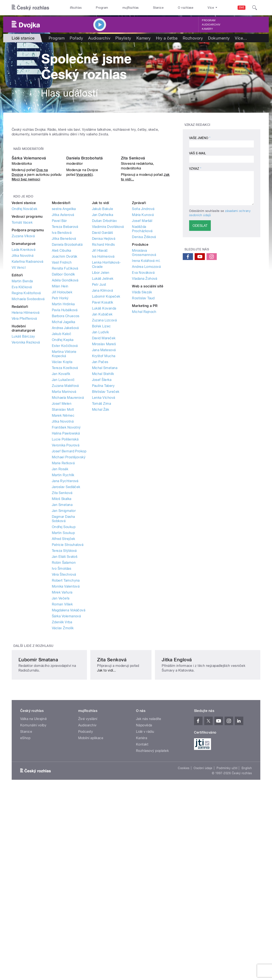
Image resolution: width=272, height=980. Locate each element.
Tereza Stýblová (64, 655)
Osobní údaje (203, 923)
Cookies (184, 923)
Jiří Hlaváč (100, 355)
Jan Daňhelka (103, 319)
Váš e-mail (198, 153)
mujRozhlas (131, 8)
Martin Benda (22, 386)
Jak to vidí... (155, 816)
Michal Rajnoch (144, 416)
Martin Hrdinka (63, 409)
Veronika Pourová (66, 550)
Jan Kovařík (61, 478)
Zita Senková (133, 263)
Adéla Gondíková (65, 385)
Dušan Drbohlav (105, 325)
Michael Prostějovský (69, 562)
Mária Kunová (143, 319)
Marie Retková (63, 568)
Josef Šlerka (102, 484)
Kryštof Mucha (104, 461)
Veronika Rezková (26, 447)
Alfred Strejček (64, 643)
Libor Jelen (101, 377)
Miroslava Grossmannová (144, 357)
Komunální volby (33, 880)
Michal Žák (101, 514)
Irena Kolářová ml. (146, 365)
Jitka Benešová (64, 343)
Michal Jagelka (64, 427)
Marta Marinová (64, 496)
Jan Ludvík (101, 437)
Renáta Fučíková (65, 373)
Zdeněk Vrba (62, 727)
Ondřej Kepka (63, 444)
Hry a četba (167, 38)
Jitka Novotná (23, 360)
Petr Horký (60, 403)
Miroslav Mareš (104, 449)
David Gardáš (103, 337)
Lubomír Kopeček (106, 401)
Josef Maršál (142, 325)
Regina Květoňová (26, 398)
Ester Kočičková (65, 450)
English (247, 923)
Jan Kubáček (102, 419)
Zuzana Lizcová (104, 425)
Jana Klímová (103, 395)
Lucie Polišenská (65, 544)
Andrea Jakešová (65, 432)
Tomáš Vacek (22, 327)
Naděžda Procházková (142, 333)
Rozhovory (193, 38)
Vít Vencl (19, 372)
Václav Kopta (62, 467)
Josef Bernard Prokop (69, 556)
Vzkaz (195, 169)
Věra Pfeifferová (24, 423)
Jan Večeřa (61, 703)
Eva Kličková (22, 392)
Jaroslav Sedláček (66, 592)
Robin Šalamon (64, 667)
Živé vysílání (88, 874)
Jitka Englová (202, 810)
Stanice (158, 8)
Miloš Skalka (62, 603)
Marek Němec (63, 520)
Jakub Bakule (103, 313)
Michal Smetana (105, 472)
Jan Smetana (62, 609)
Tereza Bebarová (65, 331)
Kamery (207, 29)
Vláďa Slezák (142, 397)
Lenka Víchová (104, 502)
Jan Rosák (60, 574)
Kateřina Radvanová (28, 366)
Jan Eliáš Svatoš (65, 661)
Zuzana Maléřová (65, 490)
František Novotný (66, 532)
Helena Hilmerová (26, 417)
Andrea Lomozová (146, 371)
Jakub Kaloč (62, 438)
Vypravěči (84, 279)
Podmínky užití (227, 923)
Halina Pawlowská (66, 538)
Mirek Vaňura (62, 697)
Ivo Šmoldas (62, 673)
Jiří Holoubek (62, 397)
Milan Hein (60, 391)
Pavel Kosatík (103, 407)
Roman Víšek (62, 709)
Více (241, 38)
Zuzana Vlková (23, 341)
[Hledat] (255, 8)
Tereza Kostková (65, 472)
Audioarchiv (211, 25)
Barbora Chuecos (66, 421)
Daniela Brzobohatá (85, 263)
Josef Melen (62, 508)
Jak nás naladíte (149, 874)
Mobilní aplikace (91, 893)
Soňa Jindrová (143, 313)
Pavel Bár (59, 325)
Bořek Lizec (101, 431)
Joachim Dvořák (65, 361)
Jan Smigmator (64, 615)
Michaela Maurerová (68, 502)
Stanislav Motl (63, 514)
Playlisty (123, 38)
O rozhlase (186, 8)
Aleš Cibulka (62, 355)
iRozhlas (76, 8)
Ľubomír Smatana (38, 810)
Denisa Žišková (144, 342)
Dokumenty (219, 38)
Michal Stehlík (103, 478)
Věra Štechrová (64, 679)
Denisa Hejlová (104, 343)
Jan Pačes (100, 467)
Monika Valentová (66, 691)
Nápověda (144, 880)
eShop (25, 893)
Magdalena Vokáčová (69, 715)
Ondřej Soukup (64, 631)
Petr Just (99, 389)
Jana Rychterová (65, 586)
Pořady (76, 38)
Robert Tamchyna (66, 685)
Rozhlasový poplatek (152, 905)
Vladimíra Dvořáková (108, 331)
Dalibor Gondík (63, 379)
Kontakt (142, 899)
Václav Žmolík (63, 733)
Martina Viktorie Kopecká (64, 458)
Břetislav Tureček (106, 496)
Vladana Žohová (145, 383)
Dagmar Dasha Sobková (63, 623)
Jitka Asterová (63, 319)
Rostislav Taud (143, 403)
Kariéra (142, 893)
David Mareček (104, 443)
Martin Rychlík (63, 580)
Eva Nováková (143, 377)
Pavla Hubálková (65, 415)
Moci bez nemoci (26, 284)
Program (102, 8)
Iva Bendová (62, 337)
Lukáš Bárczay (23, 441)
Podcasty (86, 886)
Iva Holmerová (103, 361)
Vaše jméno (200, 138)
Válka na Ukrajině (33, 874)
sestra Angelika (64, 313)
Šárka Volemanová (29, 263)
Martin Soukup (63, 637)
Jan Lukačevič (63, 484)
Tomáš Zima (102, 508)
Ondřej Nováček (25, 313)
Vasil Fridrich (62, 367)
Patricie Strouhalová (68, 649)
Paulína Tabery (103, 490)
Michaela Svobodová (28, 404)
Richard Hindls (103, 349)
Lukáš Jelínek (103, 383)
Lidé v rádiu (145, 886)
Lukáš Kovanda (104, 413)
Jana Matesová (104, 455)
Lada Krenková (23, 354)
